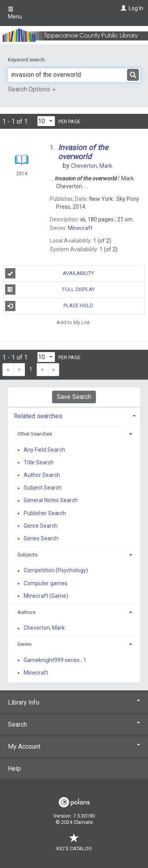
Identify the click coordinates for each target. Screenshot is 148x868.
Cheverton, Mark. (45, 628)
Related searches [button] (38, 416)
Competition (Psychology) (56, 571)
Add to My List (73, 322)
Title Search (39, 462)
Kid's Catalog (74, 845)
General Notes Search (51, 501)
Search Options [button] (32, 89)
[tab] (74, 415)
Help (14, 769)
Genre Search (41, 526)
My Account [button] (74, 747)
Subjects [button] (27, 555)
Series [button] (24, 644)
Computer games (46, 583)
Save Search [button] (74, 397)
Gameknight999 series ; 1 (55, 660)
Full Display (50, 289)
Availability (50, 273)
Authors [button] (26, 612)
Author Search (42, 475)
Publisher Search (45, 513)
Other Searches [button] (35, 434)
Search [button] (74, 724)
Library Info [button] (74, 702)
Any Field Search (44, 450)
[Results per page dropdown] (46, 121)
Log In (136, 8)
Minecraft (36, 673)
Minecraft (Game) (46, 596)
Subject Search (43, 488)
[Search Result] (22, 161)
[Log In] (123, 8)
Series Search (41, 538)
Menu (15, 13)
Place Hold (49, 306)
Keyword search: (27, 60)
